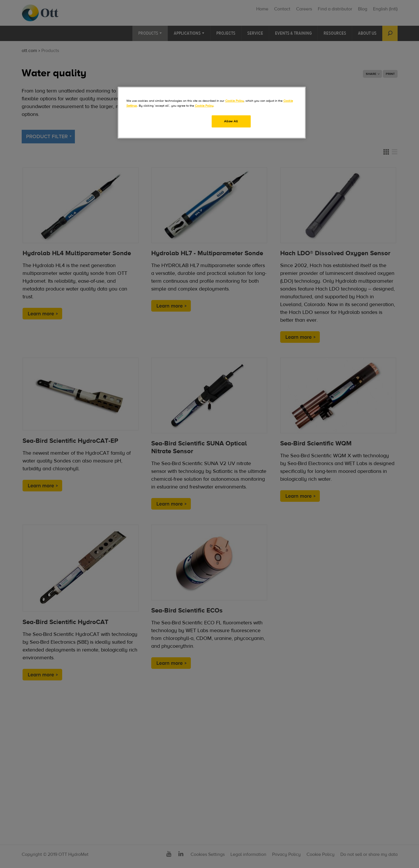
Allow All (231, 121)
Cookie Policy (235, 101)
